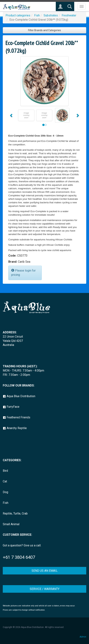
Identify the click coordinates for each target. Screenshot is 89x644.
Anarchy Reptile (15, 428)
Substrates (51, 15)
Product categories (18, 15)
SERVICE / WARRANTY (45, 589)
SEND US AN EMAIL (45, 571)
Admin (83, 637)
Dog (5, 492)
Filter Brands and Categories (44, 30)
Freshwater (69, 15)
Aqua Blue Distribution (19, 396)
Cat (5, 481)
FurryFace (11, 407)
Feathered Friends (17, 417)
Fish (37, 15)
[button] (11, 115)
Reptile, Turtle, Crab (15, 513)
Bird (5, 471)
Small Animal (11, 524)
